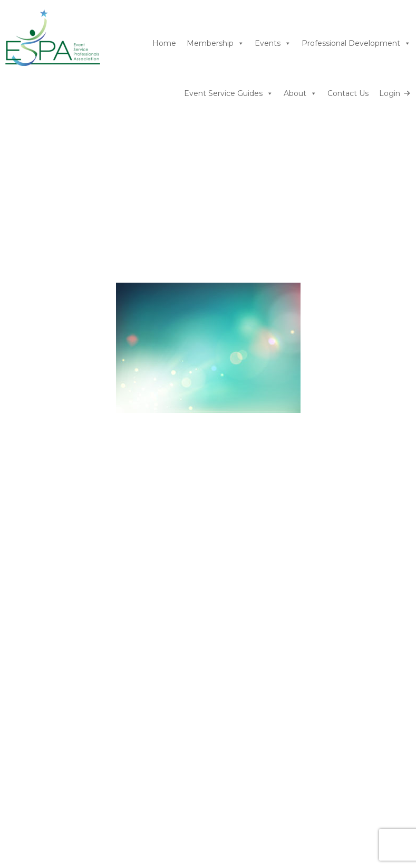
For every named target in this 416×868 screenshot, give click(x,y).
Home (164, 43)
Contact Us (348, 93)
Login (390, 93)
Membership (215, 44)
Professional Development (356, 44)
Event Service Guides (229, 94)
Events (273, 44)
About (300, 94)
